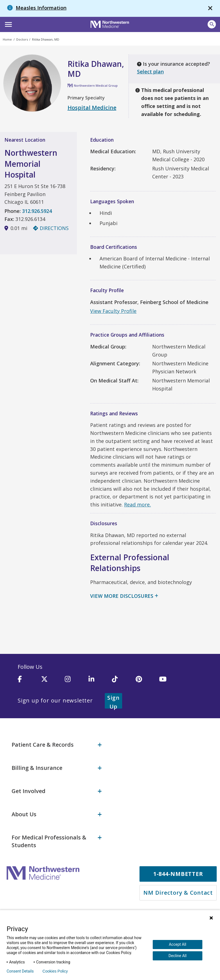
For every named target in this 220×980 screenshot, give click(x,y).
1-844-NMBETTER (178, 873)
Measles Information (41, 8)
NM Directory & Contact (178, 892)
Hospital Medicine (92, 108)
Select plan (150, 72)
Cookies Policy (55, 971)
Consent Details (20, 971)
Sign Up (120, 700)
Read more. (137, 504)
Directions (51, 228)
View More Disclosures (122, 596)
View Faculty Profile (113, 311)
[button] (8, 24)
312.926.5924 (37, 211)
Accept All (177, 944)
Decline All (177, 956)
